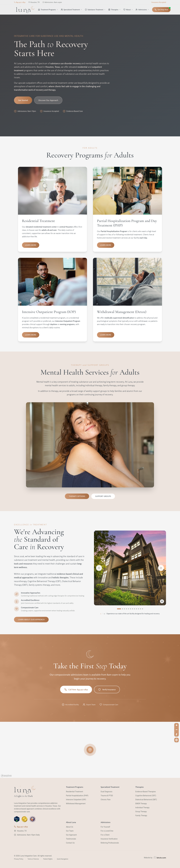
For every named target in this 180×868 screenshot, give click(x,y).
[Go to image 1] (119, 609)
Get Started (23, 100)
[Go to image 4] (126, 609)
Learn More (31, 245)
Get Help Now (163, 9)
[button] (90, 750)
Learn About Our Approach (31, 619)
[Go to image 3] (124, 609)
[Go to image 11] (140, 609)
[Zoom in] (176, 725)
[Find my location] (176, 740)
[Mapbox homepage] (6, 776)
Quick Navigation (62, 859)
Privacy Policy (19, 859)
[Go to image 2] (122, 609)
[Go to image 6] (130, 609)
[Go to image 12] (142, 609)
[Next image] (161, 568)
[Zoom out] (176, 730)
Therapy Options (77, 496)
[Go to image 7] (132, 609)
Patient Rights (48, 859)
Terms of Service (33, 859)
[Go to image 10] (138, 609)
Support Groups (103, 496)
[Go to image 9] (136, 609)
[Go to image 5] (128, 609)
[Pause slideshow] (162, 601)
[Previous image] (99, 568)
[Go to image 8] (134, 609)
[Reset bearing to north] (176, 734)
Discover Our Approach (48, 100)
